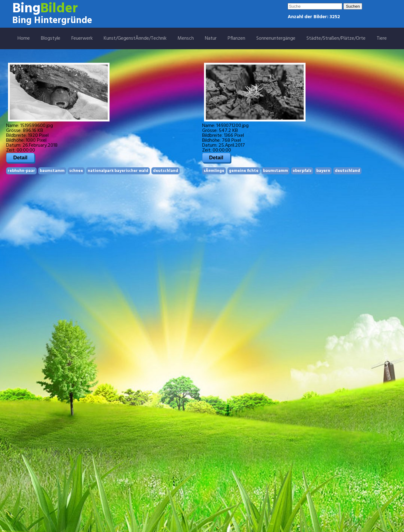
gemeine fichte (244, 171)
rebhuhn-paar (21, 171)
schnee (76, 171)
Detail (20, 158)
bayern (323, 171)
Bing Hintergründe (52, 21)
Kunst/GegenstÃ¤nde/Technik (135, 38)
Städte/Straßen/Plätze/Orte (336, 38)
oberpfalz (302, 171)
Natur (211, 38)
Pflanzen (236, 38)
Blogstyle (51, 38)
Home (24, 38)
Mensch (186, 38)
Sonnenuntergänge (276, 38)
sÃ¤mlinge (214, 171)
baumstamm (52, 171)
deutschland (166, 171)
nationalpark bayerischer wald (118, 171)
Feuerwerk (82, 38)
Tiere (382, 38)
